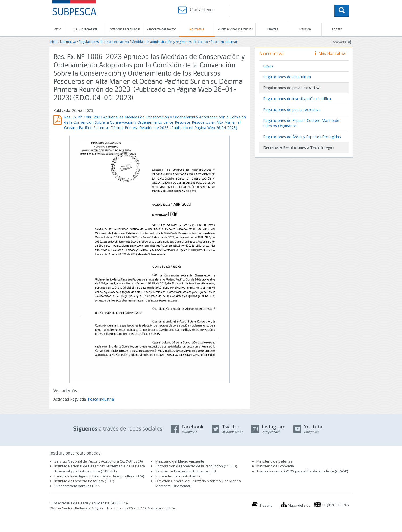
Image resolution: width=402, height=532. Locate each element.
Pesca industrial (101, 399)
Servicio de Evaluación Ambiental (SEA (186, 471)
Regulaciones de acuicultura (287, 77)
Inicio (57, 29)
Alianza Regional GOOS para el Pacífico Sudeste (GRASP (302, 471)
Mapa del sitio (299, 505)
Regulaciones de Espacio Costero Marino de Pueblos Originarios (301, 123)
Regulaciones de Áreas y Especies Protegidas (302, 137)
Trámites (272, 29)
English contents (336, 505)
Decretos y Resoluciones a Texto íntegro (298, 148)
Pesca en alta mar (224, 42)
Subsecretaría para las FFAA (77, 486)
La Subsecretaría (86, 29)
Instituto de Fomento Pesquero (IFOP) (84, 481)
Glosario (266, 505)
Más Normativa (330, 53)
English (337, 29)
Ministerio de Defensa (274, 461)
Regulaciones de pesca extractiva (104, 42)
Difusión (305, 29)
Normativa (197, 29)
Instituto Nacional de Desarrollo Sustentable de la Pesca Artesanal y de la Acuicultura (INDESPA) (100, 469)
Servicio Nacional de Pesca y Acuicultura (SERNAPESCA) (98, 461)
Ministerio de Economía (275, 466)
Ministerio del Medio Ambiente (180, 461)
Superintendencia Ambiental (178, 476)
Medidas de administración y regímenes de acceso (170, 42)
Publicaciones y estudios (235, 29)
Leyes (268, 66)
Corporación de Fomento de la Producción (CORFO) (196, 466)
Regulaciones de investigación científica (297, 99)
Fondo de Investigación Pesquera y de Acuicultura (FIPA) (99, 476)
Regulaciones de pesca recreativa (292, 110)
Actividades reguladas (125, 29)
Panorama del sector (161, 29)
